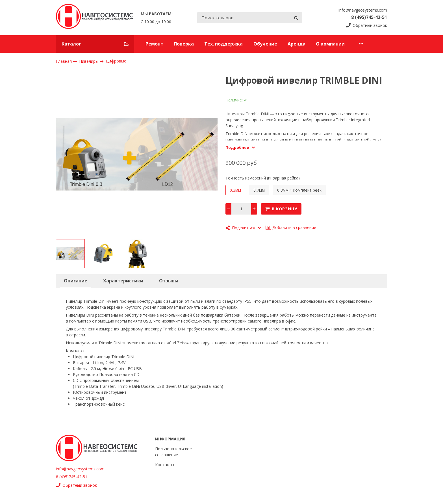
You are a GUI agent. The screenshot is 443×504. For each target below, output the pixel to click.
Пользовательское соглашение (173, 452)
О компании (330, 44)
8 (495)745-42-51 (369, 17)
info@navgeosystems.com (363, 10)
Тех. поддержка (223, 44)
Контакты (165, 465)
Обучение (265, 44)
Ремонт (154, 44)
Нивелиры (89, 61)
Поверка (184, 44)
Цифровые (116, 61)
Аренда (297, 44)
